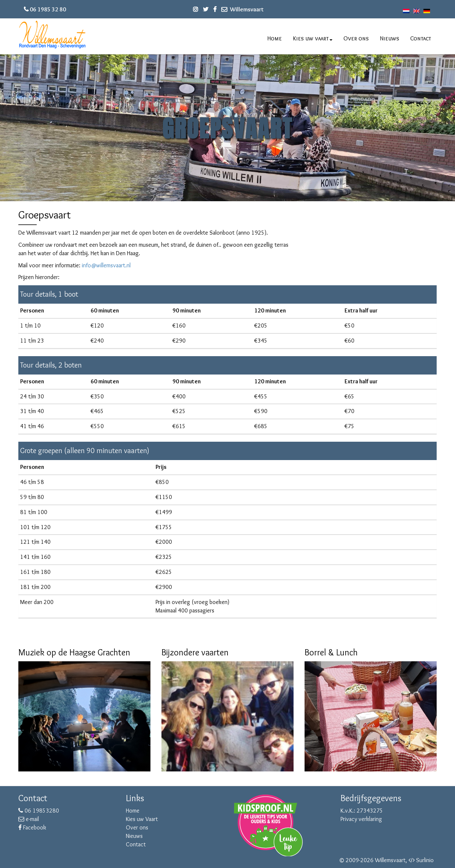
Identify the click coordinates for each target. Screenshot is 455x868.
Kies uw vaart (313, 38)
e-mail (29, 819)
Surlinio (425, 860)
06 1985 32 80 (48, 9)
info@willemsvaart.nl (106, 265)
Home (275, 38)
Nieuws (390, 38)
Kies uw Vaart (142, 819)
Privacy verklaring (361, 819)
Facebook (32, 827)
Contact (421, 38)
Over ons (356, 38)
